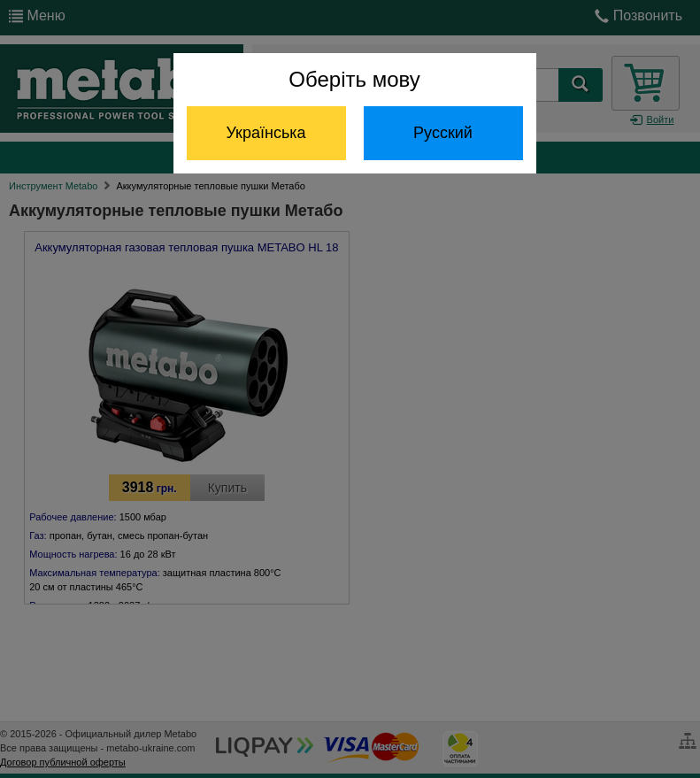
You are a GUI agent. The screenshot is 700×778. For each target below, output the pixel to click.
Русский (443, 133)
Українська (265, 133)
